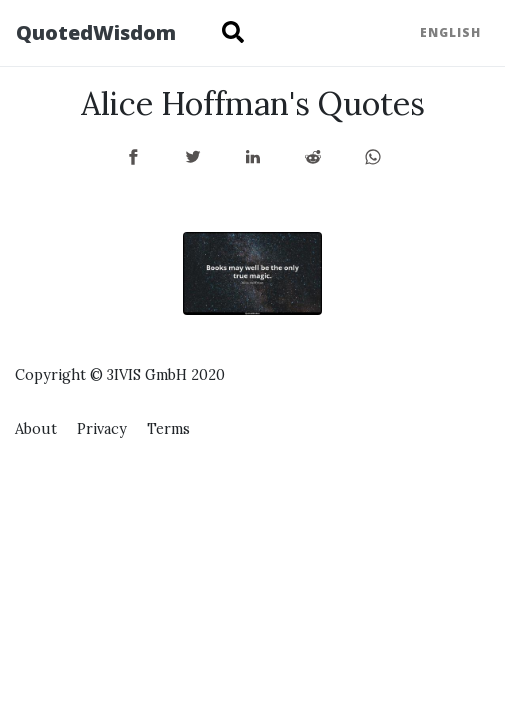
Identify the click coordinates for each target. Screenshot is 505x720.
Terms (168, 429)
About (36, 429)
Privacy (102, 429)
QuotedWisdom (96, 32)
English (450, 32)
